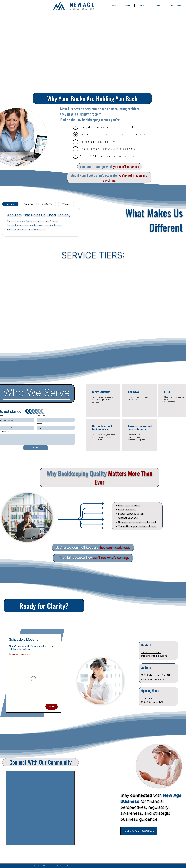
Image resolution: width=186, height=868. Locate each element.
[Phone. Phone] (58, 428)
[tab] (10, 204)
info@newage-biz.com (154, 656)
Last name (41, 416)
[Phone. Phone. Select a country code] (41, 428)
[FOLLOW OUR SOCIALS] (139, 831)
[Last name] (55, 420)
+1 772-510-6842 (151, 652)
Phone (39, 424)
